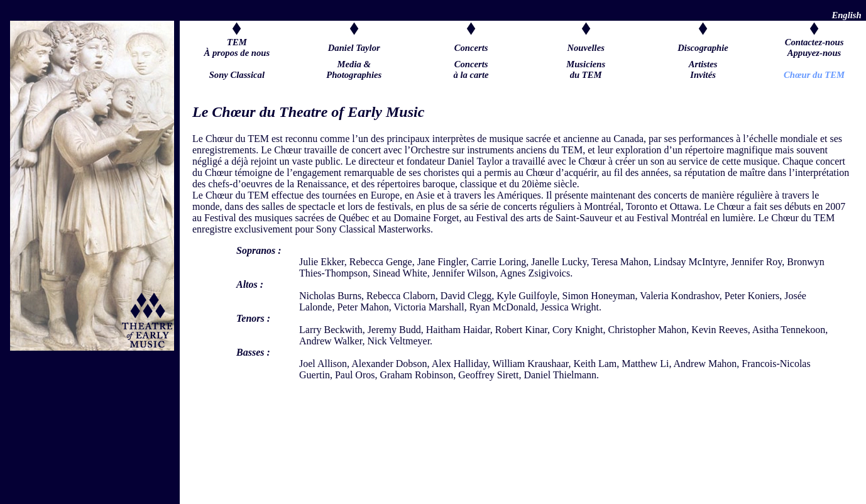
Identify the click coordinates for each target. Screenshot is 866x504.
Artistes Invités (703, 75)
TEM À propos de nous (237, 47)
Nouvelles (585, 48)
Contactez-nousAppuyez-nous (814, 47)
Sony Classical (237, 75)
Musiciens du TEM (586, 75)
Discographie (703, 48)
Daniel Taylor (354, 48)
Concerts (471, 48)
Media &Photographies (354, 75)
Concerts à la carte (471, 75)
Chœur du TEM (814, 75)
